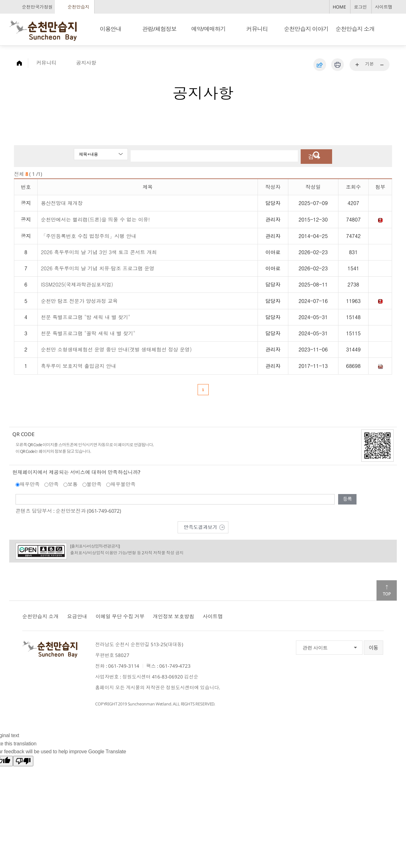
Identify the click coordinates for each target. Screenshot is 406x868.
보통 (73, 483)
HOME (339, 7)
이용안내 (110, 29)
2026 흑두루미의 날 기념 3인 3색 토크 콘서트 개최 (99, 251)
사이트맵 (384, 7)
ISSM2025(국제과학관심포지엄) (77, 283)
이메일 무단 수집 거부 (120, 615)
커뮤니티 (257, 29)
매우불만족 (123, 483)
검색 (311, 156)
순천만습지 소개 (355, 29)
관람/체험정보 (160, 29)
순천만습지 (79, 7)
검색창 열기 (390, 29)
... (357, 65)
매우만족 (30, 483)
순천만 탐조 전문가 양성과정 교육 (79, 300)
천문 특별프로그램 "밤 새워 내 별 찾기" (86, 316)
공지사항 (86, 63)
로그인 (360, 7)
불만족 (94, 483)
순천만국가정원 (37, 7)
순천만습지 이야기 (306, 29)
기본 (370, 64)
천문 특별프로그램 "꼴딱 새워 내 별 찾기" (88, 332)
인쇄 (337, 65)
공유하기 (320, 65)
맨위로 (387, 589)
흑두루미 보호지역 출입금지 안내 (79, 365)
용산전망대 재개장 (62, 202)
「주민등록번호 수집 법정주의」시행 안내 (89, 235)
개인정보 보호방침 (174, 615)
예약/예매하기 (208, 29)
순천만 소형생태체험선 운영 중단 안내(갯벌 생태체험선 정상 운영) (116, 348)
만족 (54, 483)
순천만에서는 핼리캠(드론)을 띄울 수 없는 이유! (95, 219)
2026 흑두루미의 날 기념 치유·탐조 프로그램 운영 (98, 267)
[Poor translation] (23, 760)
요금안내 (77, 615)
